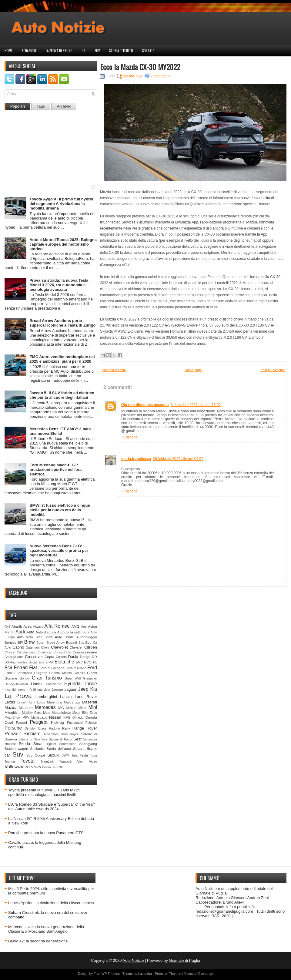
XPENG (58, 767)
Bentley (10, 642)
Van (80, 761)
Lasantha (145, 974)
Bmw (30, 642)
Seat (77, 739)
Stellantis (37, 748)
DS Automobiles (16, 662)
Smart (39, 744)
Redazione (29, 51)
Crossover (34, 657)
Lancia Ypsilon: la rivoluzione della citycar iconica (51, 903)
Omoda (91, 717)
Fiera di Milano (76, 668)
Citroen (91, 647)
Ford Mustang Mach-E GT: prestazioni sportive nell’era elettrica (55, 470)
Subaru (79, 748)
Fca (8, 668)
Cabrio (18, 647)
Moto (47, 713)
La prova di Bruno (59, 51)
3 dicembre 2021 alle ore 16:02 (196, 405)
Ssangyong (88, 744)
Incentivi (10, 690)
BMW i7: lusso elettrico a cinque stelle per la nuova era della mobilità (60, 510)
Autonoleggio (87, 637)
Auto (30, 632)
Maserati (89, 702)
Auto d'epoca (46, 632)
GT (84, 51)
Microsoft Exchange (198, 974)
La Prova (18, 696)
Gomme (11, 678)
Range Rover (85, 728)
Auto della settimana (73, 632)
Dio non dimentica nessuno (145, 405)
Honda (37, 684)
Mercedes (45, 707)
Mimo (82, 708)
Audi (20, 632)
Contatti (149, 51)
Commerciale (26, 652)
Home (9, 51)
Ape (84, 627)
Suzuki (53, 755)
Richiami (32, 734)
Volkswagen (17, 767)
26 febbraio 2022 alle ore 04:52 (178, 459)
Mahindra (54, 702)
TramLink (47, 762)
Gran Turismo (47, 678)
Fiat (33, 668)
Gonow (24, 678)
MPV (26, 718)
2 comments (161, 76)
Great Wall (73, 678)
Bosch (41, 643)
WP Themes (111, 974)
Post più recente (114, 370)
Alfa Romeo (57, 626)
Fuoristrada (23, 673)
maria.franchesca (136, 459)
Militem (71, 708)
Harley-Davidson (16, 684)
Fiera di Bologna (52, 668)
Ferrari (21, 668)
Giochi (92, 673)
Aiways (38, 627)
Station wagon (16, 748)
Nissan (55, 717)
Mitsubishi (12, 712)
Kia (94, 689)
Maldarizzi (72, 702)
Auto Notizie (133, 960)
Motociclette (61, 712)
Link (32, 702)
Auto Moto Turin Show (35, 637)
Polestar (91, 723)
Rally (66, 728)
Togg (94, 755)
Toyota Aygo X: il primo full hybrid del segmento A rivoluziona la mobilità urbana (61, 204)
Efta (42, 662)
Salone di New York (33, 739)
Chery (45, 648)
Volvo (36, 767)
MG (61, 708)
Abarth (17, 626)
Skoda (24, 744)
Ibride (91, 684)
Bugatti (72, 642)
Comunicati (44, 652)
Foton (9, 673)
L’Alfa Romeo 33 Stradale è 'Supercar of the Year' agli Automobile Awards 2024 (51, 807)
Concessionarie (85, 652)
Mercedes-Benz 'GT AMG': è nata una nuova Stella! (60, 431)
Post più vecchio (273, 370)
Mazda (10, 708)
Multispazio (39, 718)
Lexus (10, 702)
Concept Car (62, 652)
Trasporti (65, 762)
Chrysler (76, 647)
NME (67, 718)
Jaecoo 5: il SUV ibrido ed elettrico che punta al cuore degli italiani (62, 395)
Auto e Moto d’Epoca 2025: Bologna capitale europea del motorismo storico (63, 244)
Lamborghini (46, 697)
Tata (75, 755)
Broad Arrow (56, 643)
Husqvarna (53, 684)
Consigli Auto (14, 657)
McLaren (26, 708)
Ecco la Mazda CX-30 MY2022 (140, 67)
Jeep (83, 689)
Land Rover (86, 697)
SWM (65, 755)
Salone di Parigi (60, 739)
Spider (52, 744)
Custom (61, 657)
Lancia (66, 697)
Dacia (73, 657)
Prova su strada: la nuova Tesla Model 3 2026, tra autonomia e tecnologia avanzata (59, 285)
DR (94, 657)
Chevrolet (59, 647)
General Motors (61, 673)
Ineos (21, 690)
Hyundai (73, 684)
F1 (95, 662)
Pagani (22, 722)
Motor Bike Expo (85, 713)
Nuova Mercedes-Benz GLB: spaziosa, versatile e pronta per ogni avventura (59, 550)
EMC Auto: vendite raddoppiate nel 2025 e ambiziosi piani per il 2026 (62, 359)
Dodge (85, 657)
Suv (97, 51)
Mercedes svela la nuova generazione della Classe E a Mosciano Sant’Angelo (46, 929)
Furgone (41, 673)
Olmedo (78, 718)
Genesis (79, 673)
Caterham (33, 648)
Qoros (42, 728)
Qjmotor (30, 728)
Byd (89, 642)
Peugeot (39, 722)
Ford (92, 668)
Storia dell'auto (121, 51)
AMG (76, 626)
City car (10, 652)
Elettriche (64, 662)
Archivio (64, 106)
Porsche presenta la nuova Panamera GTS (46, 833)
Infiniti (31, 689)
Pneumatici (75, 723)
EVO (88, 662)
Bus (81, 643)
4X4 (7, 627)
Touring (10, 762)
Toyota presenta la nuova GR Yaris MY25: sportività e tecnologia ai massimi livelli (45, 792)
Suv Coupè (36, 755)
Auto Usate (64, 637)
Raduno (54, 728)
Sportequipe (68, 744)
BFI (20, 643)
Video (93, 762)
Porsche (13, 728)
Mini (93, 707)
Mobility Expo (32, 713)
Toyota (28, 761)
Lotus (41, 702)
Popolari (18, 106)
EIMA (49, 662)
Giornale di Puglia (184, 960)
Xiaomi (47, 767)
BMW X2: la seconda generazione (38, 941)
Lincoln (22, 702)
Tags (41, 106)
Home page (193, 370)
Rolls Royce (70, 734)
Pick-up (57, 722)
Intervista (44, 690)
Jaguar (71, 689)
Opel (9, 722)
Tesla (84, 755)
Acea (27, 626)
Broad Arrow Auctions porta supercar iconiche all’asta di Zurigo (62, 323)
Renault (13, 734)
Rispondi (131, 437)
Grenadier (90, 678)
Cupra (49, 657)
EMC (79, 662)
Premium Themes (168, 974)
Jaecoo (57, 689)
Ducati (33, 662)
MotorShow (13, 718)
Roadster (51, 734)
